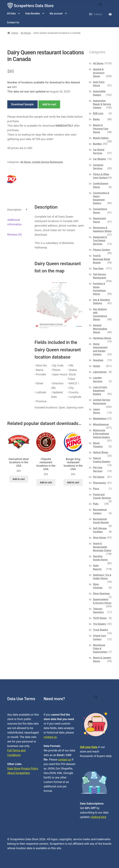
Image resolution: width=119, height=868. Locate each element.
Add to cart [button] (19, 479)
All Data (11, 14)
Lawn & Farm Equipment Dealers (100, 391)
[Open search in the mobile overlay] (100, 4)
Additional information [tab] (14, 222)
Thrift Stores (100, 618)
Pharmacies (99, 483)
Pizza (96, 489)
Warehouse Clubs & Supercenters (100, 649)
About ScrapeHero (19, 773)
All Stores (26, 33)
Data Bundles (33, 14)
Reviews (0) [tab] (14, 234)
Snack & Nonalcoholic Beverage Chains (102, 547)
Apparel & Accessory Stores (99, 73)
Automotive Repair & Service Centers (102, 104)
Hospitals (98, 360)
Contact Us (13, 22)
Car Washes (99, 159)
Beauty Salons (101, 138)
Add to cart (49, 104)
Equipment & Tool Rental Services (100, 241)
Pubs (96, 504)
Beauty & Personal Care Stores (101, 129)
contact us (50, 737)
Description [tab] (14, 210)
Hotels (97, 366)
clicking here (98, 817)
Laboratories (100, 372)
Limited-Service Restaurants (47, 162)
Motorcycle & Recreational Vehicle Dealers (101, 434)
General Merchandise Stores (100, 329)
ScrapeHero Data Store (34, 6)
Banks (96, 119)
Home (15, 33)
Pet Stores (99, 477)
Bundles (97, 144)
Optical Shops (101, 452)
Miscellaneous (101, 424)
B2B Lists (98, 113)
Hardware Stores (102, 338)
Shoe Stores (100, 538)
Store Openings (101, 594)
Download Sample (23, 104)
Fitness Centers (102, 250)
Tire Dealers (100, 624)
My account (56, 14)
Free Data (98, 268)
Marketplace (100, 419)
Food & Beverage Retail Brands (101, 259)
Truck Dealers (101, 630)
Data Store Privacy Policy (23, 768)
